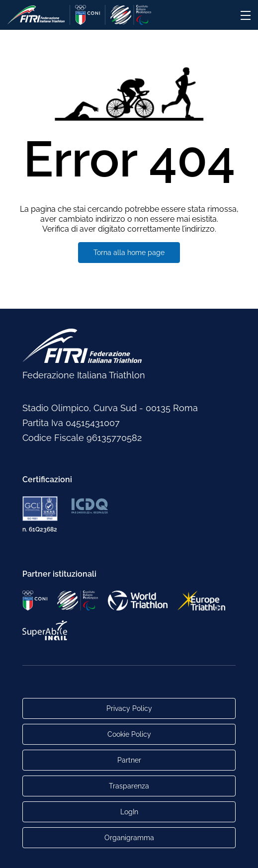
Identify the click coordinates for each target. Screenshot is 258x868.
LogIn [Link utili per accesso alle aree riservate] (129, 812)
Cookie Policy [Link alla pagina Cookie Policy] (129, 734)
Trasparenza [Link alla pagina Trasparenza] (129, 786)
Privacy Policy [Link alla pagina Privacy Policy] (129, 708)
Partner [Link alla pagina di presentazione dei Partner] (129, 760)
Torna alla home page (129, 253)
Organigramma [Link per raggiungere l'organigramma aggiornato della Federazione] (129, 838)
